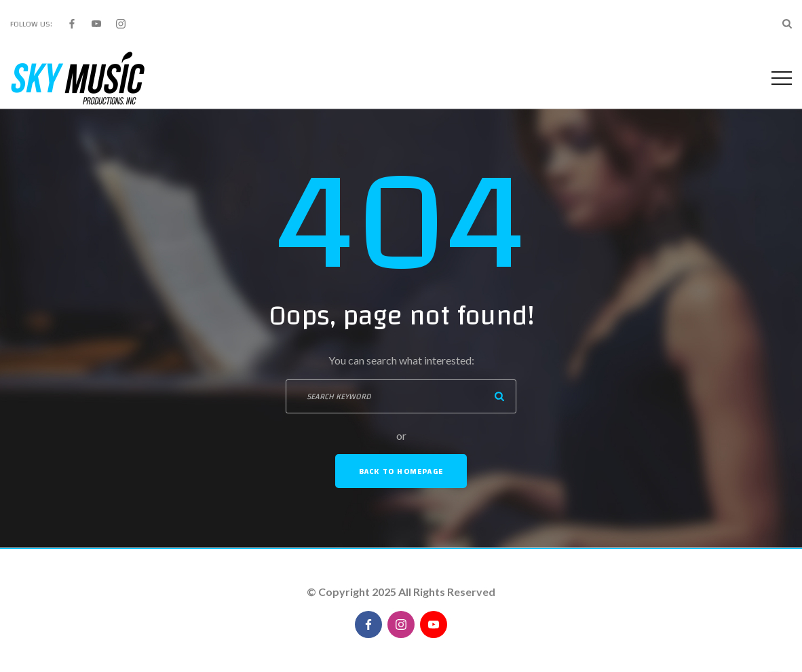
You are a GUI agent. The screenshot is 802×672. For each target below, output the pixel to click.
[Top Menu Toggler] (782, 78)
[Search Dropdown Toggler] (787, 24)
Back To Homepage (401, 471)
